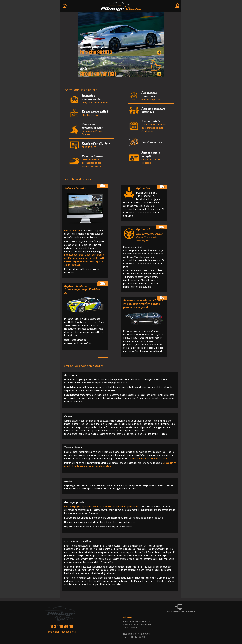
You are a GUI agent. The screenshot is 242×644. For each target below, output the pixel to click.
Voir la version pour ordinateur (181, 609)
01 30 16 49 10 (61, 627)
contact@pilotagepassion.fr (61, 632)
